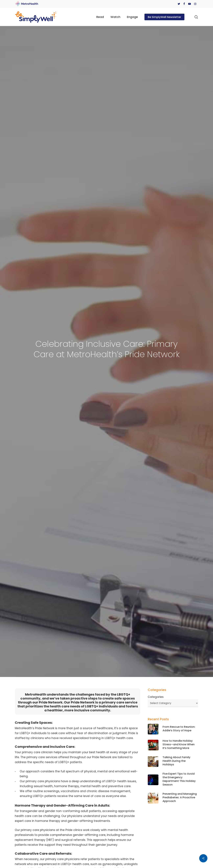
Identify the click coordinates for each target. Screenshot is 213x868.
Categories (156, 697)
